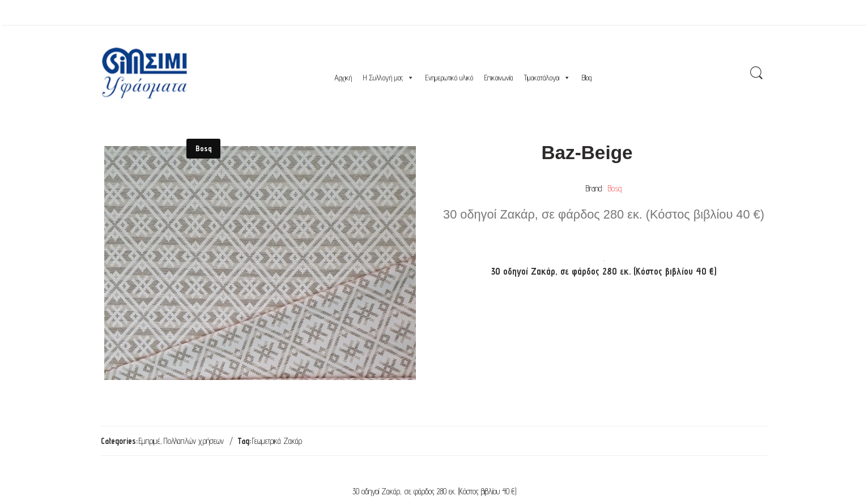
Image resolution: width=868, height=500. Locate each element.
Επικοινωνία (499, 78)
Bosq (615, 188)
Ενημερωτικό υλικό (449, 78)
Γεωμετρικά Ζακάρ (277, 441)
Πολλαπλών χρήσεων (194, 441)
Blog (587, 78)
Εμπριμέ (150, 441)
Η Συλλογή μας (389, 78)
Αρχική (343, 78)
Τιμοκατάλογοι (547, 78)
